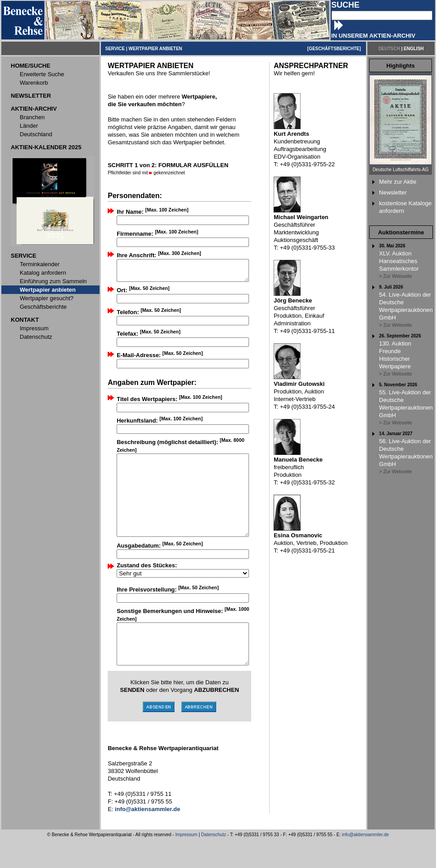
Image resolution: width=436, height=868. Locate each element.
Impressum (186, 863)
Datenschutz (214, 863)
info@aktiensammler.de (365, 863)
